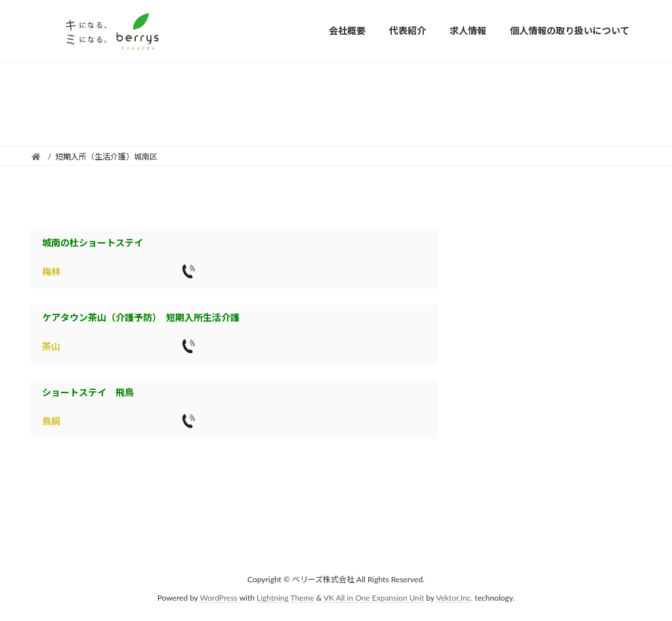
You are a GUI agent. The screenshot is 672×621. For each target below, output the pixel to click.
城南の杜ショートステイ (93, 243)
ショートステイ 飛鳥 (88, 392)
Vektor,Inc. (454, 598)
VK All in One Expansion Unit (374, 598)
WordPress (219, 598)
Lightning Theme (285, 598)
